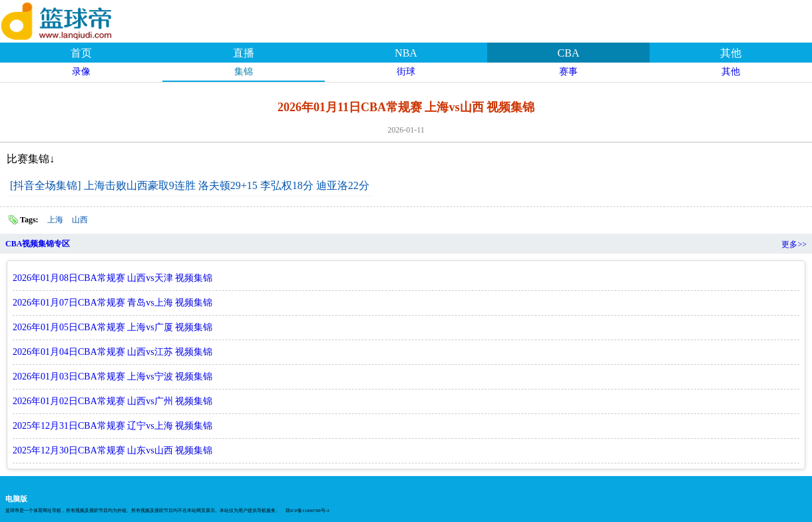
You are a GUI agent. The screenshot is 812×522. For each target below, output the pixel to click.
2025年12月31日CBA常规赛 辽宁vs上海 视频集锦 (112, 426)
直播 (244, 53)
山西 (80, 220)
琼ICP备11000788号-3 (307, 511)
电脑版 (16, 499)
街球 (406, 72)
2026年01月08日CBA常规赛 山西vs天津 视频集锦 (112, 278)
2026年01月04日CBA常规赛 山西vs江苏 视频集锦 (112, 352)
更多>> (794, 244)
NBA (406, 53)
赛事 (568, 72)
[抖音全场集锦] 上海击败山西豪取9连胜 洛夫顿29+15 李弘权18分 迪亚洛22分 (190, 185)
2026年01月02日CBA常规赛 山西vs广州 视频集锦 (112, 401)
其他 (731, 53)
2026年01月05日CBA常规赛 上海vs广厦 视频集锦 (112, 327)
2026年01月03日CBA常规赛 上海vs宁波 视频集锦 (112, 377)
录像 (81, 72)
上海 (55, 220)
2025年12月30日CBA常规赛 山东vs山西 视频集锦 (112, 450)
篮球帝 (73, 19)
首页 (81, 53)
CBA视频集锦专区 (38, 244)
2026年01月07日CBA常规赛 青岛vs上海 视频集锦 (112, 303)
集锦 (244, 72)
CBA (569, 53)
